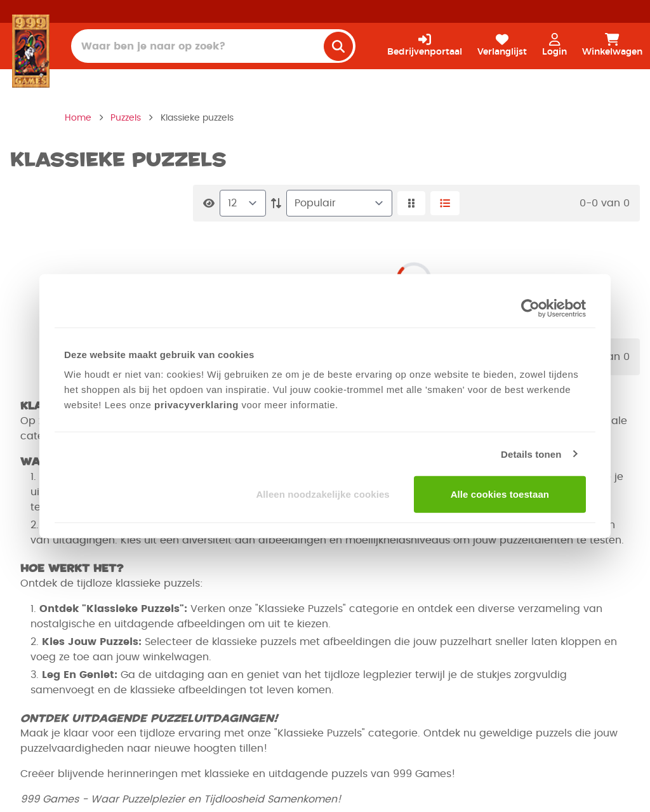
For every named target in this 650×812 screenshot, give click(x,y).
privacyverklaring (196, 405)
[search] (338, 46)
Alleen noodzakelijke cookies (322, 494)
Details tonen (531, 454)
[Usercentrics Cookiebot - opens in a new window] (530, 308)
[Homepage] (31, 51)
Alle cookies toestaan (500, 494)
